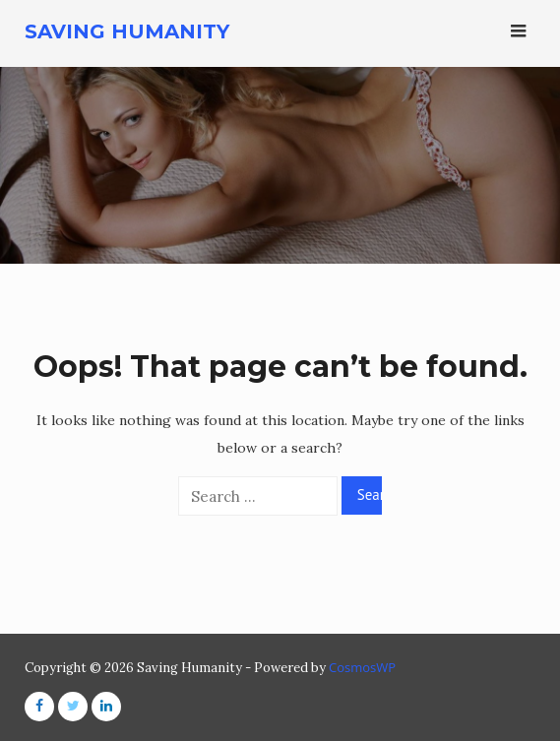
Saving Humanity (127, 31)
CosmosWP (362, 667)
